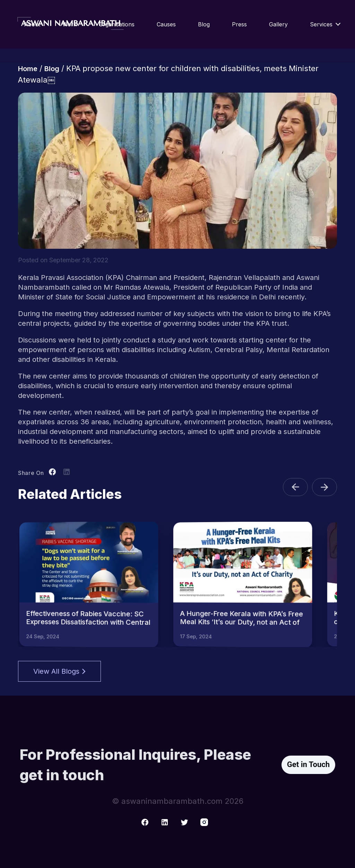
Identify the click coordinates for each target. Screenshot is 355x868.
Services (321, 24)
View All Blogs (59, 671)
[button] (295, 487)
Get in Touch (308, 764)
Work (70, 24)
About (32, 24)
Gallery (278, 24)
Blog (204, 24)
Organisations (117, 24)
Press (239, 24)
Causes (166, 24)
